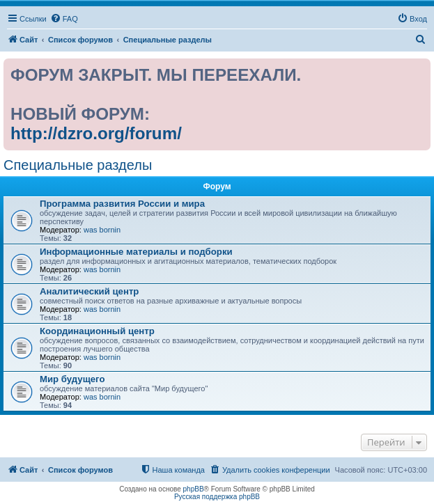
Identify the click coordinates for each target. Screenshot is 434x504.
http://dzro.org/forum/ (96, 133)
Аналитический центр (89, 291)
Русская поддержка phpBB (217, 497)
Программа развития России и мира (122, 204)
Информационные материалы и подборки (136, 252)
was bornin (102, 230)
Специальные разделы (78, 165)
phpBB (194, 489)
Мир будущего (72, 379)
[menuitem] (64, 19)
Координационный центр (97, 331)
